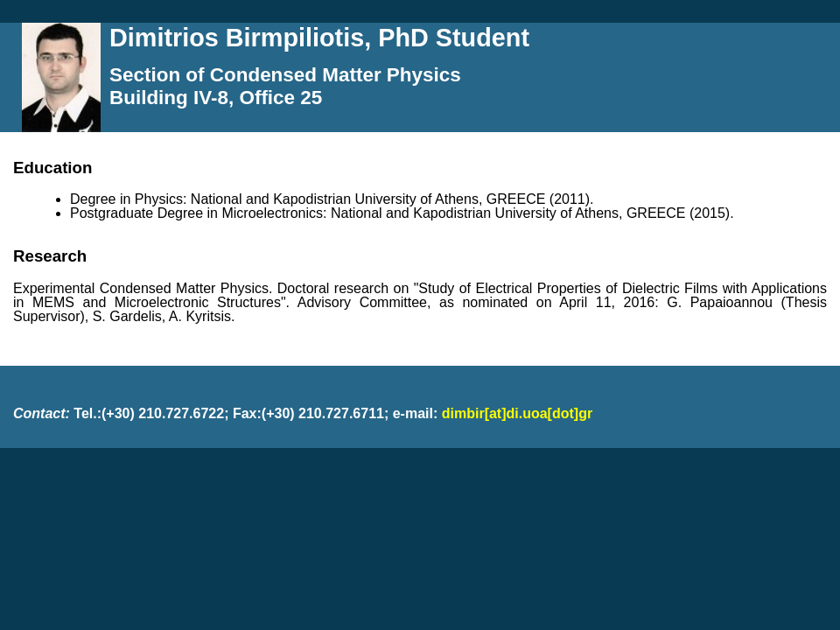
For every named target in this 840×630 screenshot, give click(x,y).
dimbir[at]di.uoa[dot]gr (517, 413)
